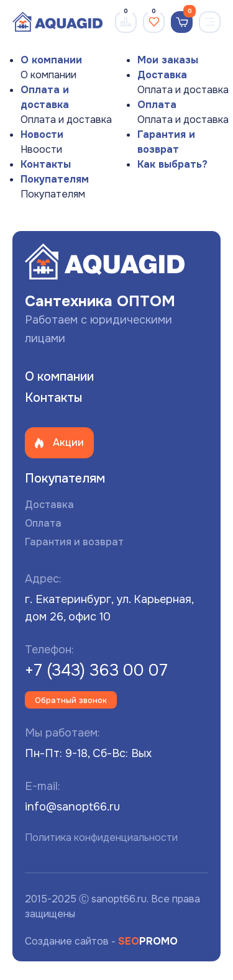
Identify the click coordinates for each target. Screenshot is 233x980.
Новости (42, 134)
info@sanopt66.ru (72, 807)
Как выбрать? (172, 164)
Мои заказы (168, 60)
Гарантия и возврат (74, 542)
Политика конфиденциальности (101, 837)
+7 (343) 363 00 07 (96, 670)
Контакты (46, 164)
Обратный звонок (71, 700)
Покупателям (55, 179)
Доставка (162, 75)
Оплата (157, 105)
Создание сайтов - (101, 941)
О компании (51, 60)
